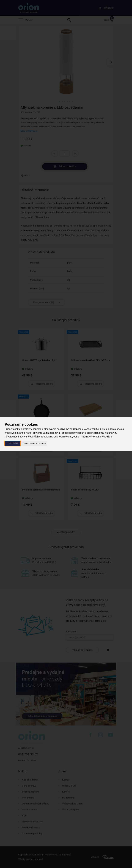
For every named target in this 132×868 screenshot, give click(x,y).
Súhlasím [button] (13, 443)
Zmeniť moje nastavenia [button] (34, 443)
